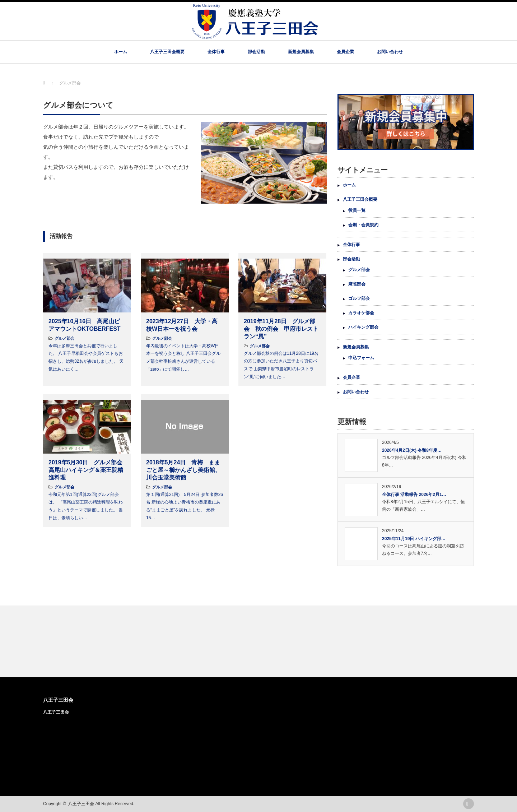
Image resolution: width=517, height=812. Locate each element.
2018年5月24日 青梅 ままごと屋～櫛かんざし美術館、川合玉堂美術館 (183, 470)
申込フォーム (361, 358)
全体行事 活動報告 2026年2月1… (414, 495)
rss (469, 804)
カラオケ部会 (361, 313)
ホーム (121, 52)
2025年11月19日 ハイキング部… (414, 539)
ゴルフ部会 (359, 298)
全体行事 (216, 52)
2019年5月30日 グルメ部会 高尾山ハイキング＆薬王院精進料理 (88, 470)
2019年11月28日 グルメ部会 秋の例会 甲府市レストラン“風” (281, 329)
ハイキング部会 (363, 327)
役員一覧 (357, 210)
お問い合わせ (390, 52)
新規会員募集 (301, 52)
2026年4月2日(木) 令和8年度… (412, 450)
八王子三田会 (58, 700)
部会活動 (256, 52)
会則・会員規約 (363, 225)
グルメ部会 (64, 338)
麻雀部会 (357, 284)
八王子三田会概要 (167, 52)
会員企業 (345, 52)
